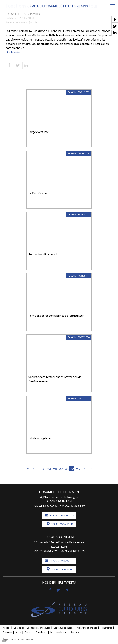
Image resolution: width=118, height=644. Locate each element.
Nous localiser (62, 524)
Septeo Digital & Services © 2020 (18, 640)
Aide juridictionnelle (87, 628)
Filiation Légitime (40, 438)
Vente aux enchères (64, 628)
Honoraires (106, 628)
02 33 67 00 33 (48, 505)
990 (78, 469)
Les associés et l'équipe (39, 628)
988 (66, 469)
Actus (18, 632)
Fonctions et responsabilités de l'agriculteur (56, 315)
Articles (75, 632)
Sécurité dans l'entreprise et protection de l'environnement (55, 379)
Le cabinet (19, 628)
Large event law (38, 132)
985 (49, 469)
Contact (28, 632)
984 (43, 469)
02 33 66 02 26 (48, 551)
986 (55, 469)
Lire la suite (13, 52)
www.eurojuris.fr (27, 22)
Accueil (7, 628)
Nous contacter (62, 515)
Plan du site (41, 632)
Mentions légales (59, 632)
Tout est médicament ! (43, 254)
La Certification (38, 193)
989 (72, 469)
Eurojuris (7, 632)
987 (61, 469)
